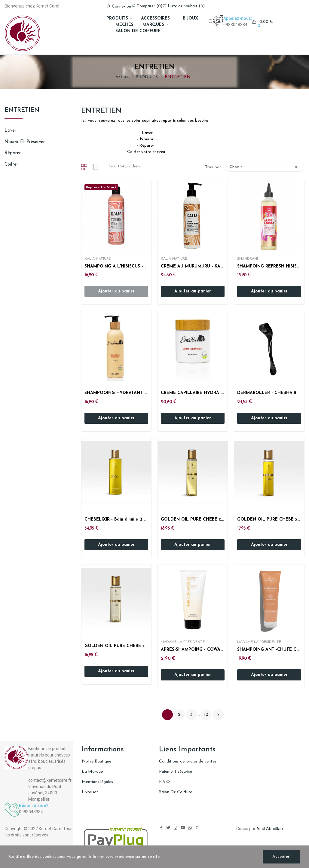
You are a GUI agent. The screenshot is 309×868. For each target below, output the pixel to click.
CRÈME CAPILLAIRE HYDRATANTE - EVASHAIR (193, 393)
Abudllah (274, 829)
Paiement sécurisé (176, 772)
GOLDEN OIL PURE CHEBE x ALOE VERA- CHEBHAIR (269, 520)
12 (206, 715)
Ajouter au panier (193, 291)
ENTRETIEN (22, 110)
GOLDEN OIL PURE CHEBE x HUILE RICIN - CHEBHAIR (116, 646)
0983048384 (235, 25)
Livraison (90, 792)
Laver (10, 131)
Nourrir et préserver (25, 142)
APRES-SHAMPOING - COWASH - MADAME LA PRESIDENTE (193, 650)
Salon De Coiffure (176, 792)
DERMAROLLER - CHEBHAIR (267, 393)
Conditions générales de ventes (188, 761)
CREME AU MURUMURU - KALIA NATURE (193, 266)
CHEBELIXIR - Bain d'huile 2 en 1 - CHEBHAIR (116, 520)
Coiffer (11, 165)
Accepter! (281, 857)
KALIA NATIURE (98, 259)
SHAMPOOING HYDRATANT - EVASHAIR (116, 393)
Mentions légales (97, 782)
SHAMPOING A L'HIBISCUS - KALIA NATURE (116, 266)
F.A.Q (165, 782)
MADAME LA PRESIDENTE (183, 642)
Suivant (218, 715)
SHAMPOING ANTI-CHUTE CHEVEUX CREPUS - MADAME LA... (269, 650)
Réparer (13, 153)
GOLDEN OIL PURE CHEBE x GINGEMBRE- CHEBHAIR (193, 520)
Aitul (261, 829)
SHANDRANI (248, 259)
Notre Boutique (96, 761)
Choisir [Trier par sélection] (265, 167)
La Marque (92, 772)
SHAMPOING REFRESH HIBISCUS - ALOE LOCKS (269, 266)
